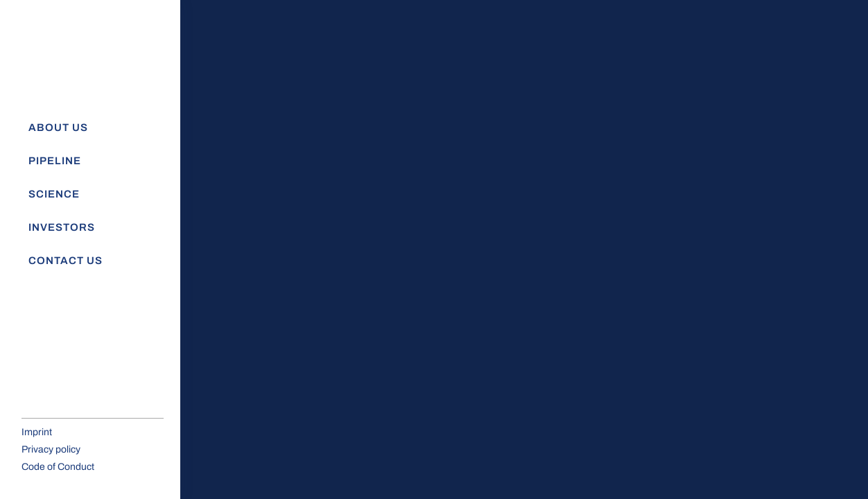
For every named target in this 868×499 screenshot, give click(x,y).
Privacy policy (51, 449)
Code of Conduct (58, 467)
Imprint (37, 432)
